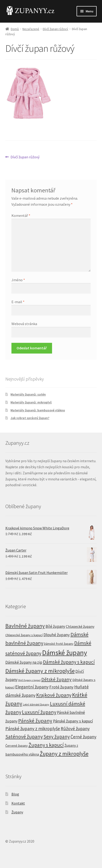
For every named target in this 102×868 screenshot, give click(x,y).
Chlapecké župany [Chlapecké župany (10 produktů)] (80, 626)
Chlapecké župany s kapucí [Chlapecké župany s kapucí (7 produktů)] (24, 635)
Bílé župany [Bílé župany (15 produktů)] (55, 626)
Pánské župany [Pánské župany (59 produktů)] (35, 721)
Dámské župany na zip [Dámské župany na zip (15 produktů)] (24, 662)
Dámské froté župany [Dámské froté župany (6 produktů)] (59, 644)
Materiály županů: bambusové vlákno (38, 410)
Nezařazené (31, 29)
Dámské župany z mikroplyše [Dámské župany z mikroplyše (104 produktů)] (40, 671)
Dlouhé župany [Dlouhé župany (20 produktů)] (57, 635)
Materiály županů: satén (28, 394)
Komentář (21, 215)
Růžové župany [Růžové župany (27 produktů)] (75, 729)
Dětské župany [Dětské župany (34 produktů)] (56, 679)
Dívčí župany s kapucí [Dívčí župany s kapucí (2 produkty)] (29, 680)
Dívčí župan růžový (55, 29)
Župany (17, 812)
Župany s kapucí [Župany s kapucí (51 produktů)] (46, 745)
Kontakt (18, 803)
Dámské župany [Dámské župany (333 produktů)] (65, 653)
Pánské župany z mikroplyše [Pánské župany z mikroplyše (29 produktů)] (33, 729)
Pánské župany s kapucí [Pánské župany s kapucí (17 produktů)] (73, 721)
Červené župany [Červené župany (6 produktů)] (17, 746)
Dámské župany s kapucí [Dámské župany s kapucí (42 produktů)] (69, 662)
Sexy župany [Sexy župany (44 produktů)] (57, 737)
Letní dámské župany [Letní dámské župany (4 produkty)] (36, 704)
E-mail (18, 302)
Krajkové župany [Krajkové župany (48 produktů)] (54, 695)
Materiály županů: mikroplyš (31, 402)
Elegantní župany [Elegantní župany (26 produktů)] (32, 687)
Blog (15, 794)
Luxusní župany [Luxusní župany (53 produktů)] (39, 712)
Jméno (18, 280)
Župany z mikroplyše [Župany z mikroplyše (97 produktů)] (64, 754)
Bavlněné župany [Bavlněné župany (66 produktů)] (25, 626)
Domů (15, 29)
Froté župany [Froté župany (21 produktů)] (61, 687)
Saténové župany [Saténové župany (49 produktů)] (24, 737)
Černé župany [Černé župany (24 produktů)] (83, 737)
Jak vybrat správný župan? (30, 418)
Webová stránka (24, 324)
